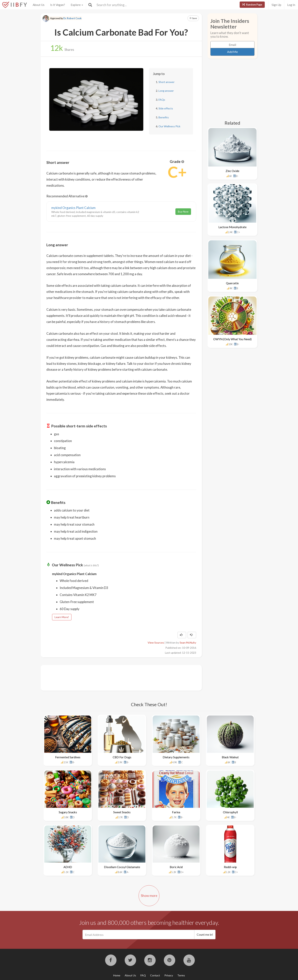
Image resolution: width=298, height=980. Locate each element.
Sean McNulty (188, 643)
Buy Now (183, 212)
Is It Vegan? (58, 5)
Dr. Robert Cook (72, 18)
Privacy (169, 975)
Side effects (166, 108)
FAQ (143, 975)
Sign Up (276, 5)
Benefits (164, 117)
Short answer (166, 82)
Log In (291, 5)
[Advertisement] (116, 677)
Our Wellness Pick (169, 126)
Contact (155, 975)
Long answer (166, 91)
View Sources (156, 643)
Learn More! (62, 617)
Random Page (252, 5)
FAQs (162, 100)
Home (117, 975)
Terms (181, 975)
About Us (39, 5)
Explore (77, 5)
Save (193, 18)
